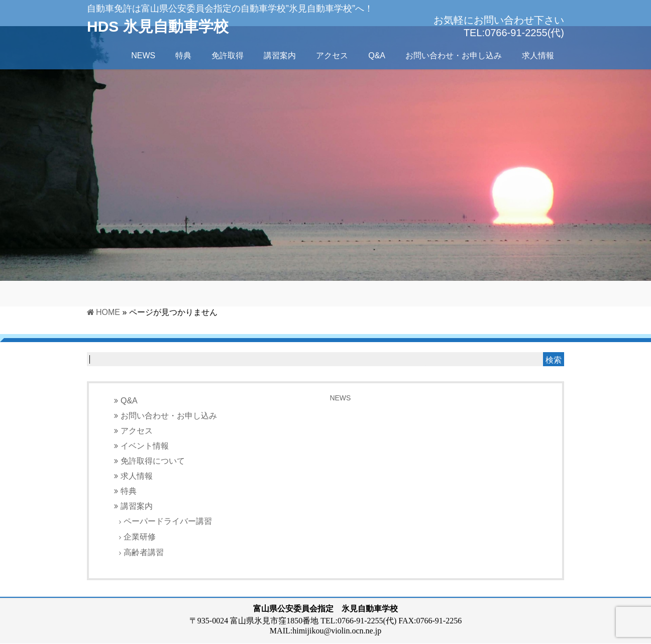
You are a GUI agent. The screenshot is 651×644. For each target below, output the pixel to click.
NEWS (340, 398)
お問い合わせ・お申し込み (169, 416)
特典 (129, 491)
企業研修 (140, 537)
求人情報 (137, 476)
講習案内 (137, 506)
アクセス (137, 431)
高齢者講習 (144, 552)
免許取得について (153, 461)
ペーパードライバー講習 (168, 521)
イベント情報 (145, 446)
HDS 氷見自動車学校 (158, 26)
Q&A (129, 401)
